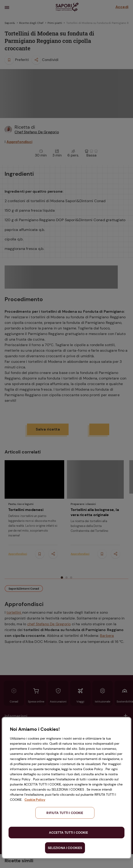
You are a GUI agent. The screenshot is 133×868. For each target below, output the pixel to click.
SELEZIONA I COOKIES (65, 848)
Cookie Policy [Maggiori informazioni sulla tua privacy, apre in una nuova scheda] (35, 800)
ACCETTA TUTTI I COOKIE (68, 833)
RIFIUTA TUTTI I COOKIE (65, 813)
